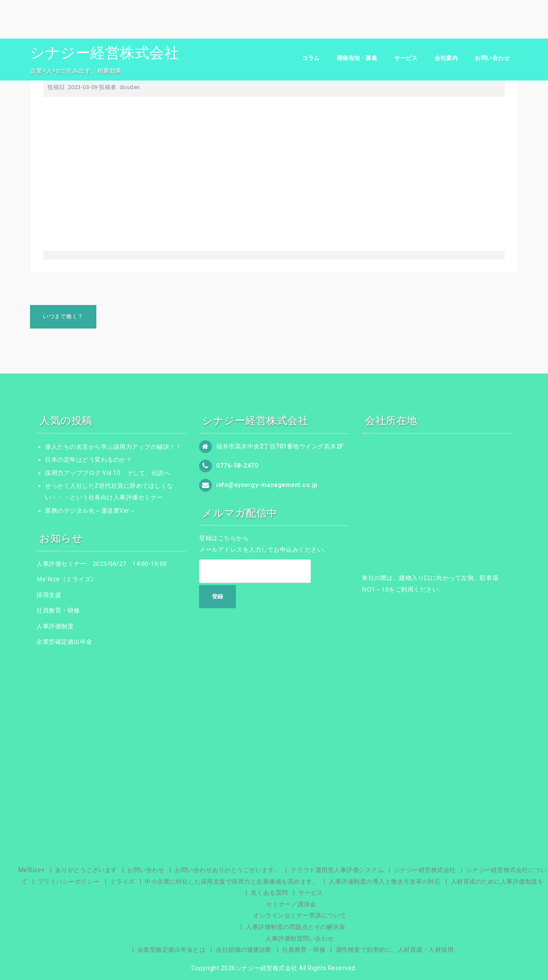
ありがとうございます (86, 870)
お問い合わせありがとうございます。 (228, 870)
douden (130, 87)
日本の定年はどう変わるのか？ (88, 460)
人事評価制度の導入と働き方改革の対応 (385, 881)
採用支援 (49, 595)
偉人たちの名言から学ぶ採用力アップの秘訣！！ (113, 447)
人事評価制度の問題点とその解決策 (295, 927)
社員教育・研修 (58, 610)
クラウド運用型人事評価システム (337, 870)
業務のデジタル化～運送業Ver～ (90, 511)
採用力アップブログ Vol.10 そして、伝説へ (107, 473)
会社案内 (446, 58)
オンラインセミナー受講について (300, 915)
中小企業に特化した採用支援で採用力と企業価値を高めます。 (232, 881)
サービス (406, 58)
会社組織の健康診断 (244, 950)
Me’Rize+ (32, 870)
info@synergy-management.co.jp (267, 484)
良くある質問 (270, 893)
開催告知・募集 (357, 58)
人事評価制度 (55, 626)
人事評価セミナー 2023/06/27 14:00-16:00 (102, 563)
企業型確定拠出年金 (64, 641)
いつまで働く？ (63, 316)
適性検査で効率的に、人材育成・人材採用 (395, 950)
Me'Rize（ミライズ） (67, 579)
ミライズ (122, 881)
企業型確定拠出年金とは (172, 950)
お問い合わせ (492, 58)
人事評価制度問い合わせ (300, 938)
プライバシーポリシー (69, 881)
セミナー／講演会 (291, 904)
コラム (311, 58)
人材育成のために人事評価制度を (497, 881)
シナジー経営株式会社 (104, 53)
